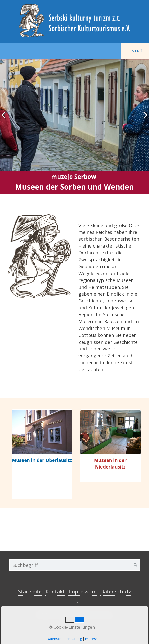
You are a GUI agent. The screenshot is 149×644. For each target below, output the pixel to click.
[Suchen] (136, 565)
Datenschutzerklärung (64, 639)
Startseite (30, 592)
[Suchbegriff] (75, 565)
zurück (5, 119)
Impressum (83, 592)
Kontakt (55, 592)
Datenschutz (116, 592)
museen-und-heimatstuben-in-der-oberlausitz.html (42, 454)
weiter (144, 119)
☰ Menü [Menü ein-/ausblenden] (135, 51)
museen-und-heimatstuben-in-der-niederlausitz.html (110, 446)
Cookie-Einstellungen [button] (72, 627)
